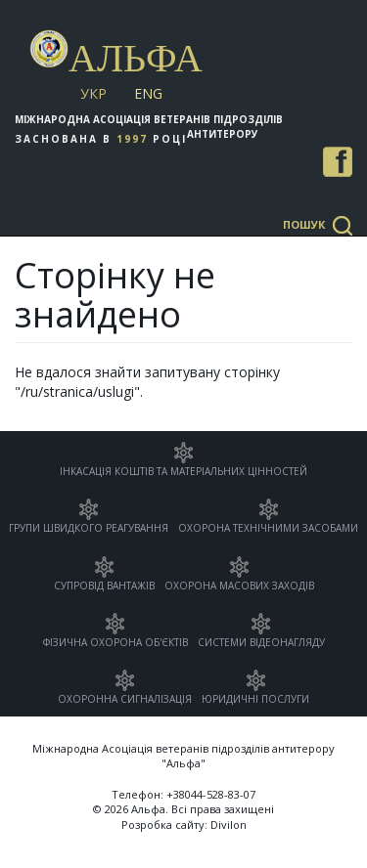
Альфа (136, 58)
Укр (93, 93)
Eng (148, 93)
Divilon (229, 825)
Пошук (304, 224)
